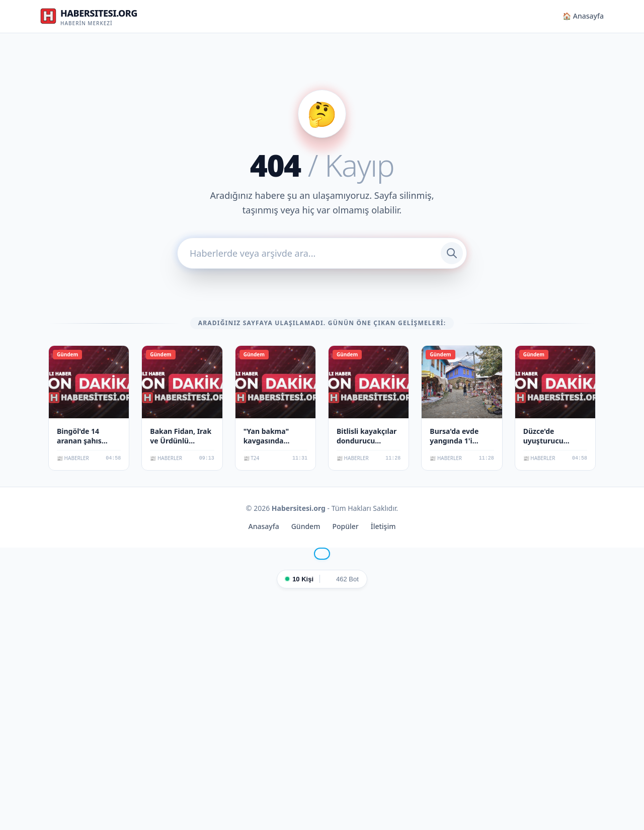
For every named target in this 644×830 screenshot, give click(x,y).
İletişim (383, 526)
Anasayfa (264, 526)
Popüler (345, 526)
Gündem (306, 526)
